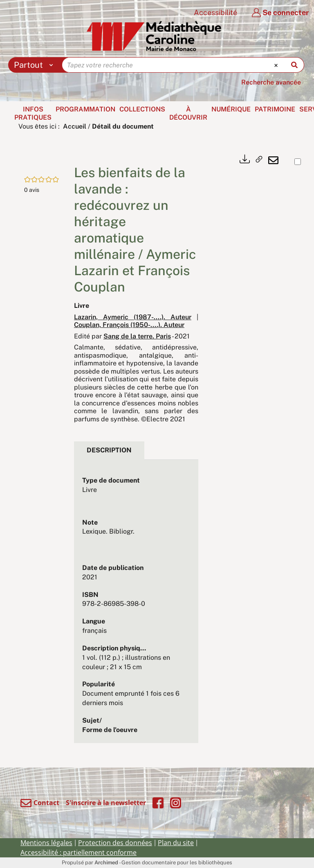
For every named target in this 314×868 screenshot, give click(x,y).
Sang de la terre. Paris (137, 336)
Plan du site (176, 843)
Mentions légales (46, 843)
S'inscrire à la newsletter (106, 803)
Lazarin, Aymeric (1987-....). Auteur (133, 317)
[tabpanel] (136, 605)
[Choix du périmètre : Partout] (35, 65)
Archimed (106, 862)
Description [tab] (109, 450)
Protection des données (115, 843)
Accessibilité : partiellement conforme (78, 852)
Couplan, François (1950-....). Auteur (129, 325)
